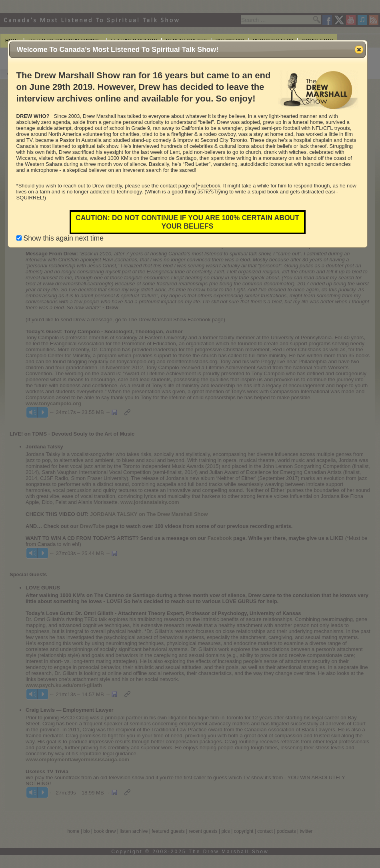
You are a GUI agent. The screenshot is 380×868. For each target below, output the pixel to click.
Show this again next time (60, 238)
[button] (359, 50)
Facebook (209, 186)
